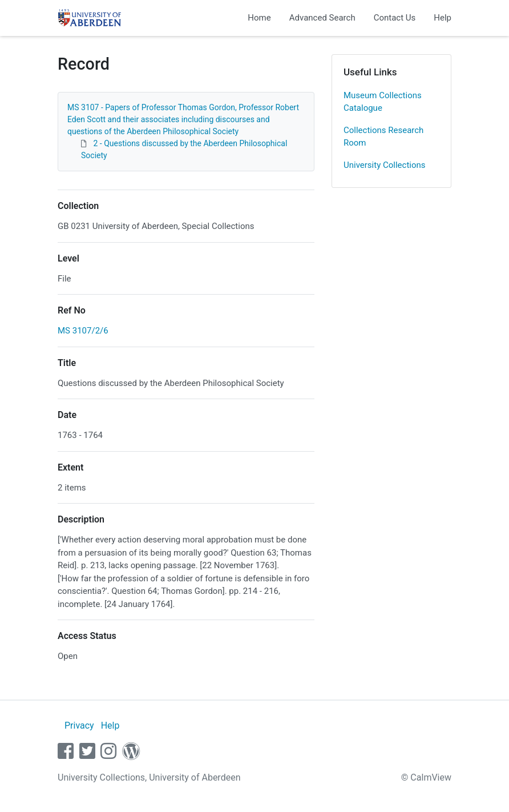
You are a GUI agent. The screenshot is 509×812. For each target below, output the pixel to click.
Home (259, 18)
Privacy (79, 725)
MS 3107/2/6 (83, 331)
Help (443, 18)
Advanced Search (322, 18)
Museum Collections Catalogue (383, 102)
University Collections (385, 165)
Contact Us (395, 18)
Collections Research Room (383, 137)
